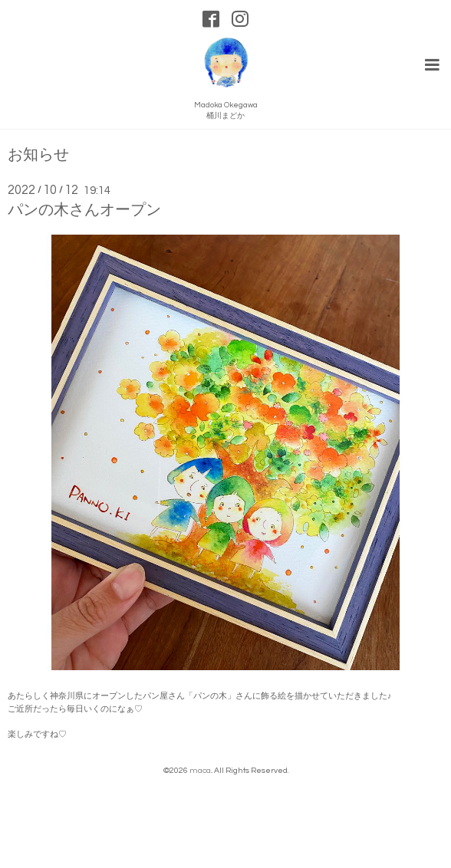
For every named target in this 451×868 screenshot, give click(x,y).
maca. (201, 770)
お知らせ (38, 155)
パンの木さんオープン (84, 210)
